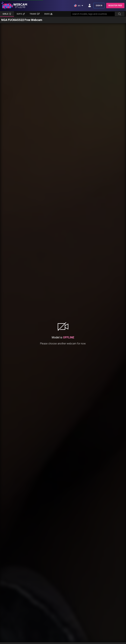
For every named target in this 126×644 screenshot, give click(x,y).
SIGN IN (99, 6)
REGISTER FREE (115, 6)
